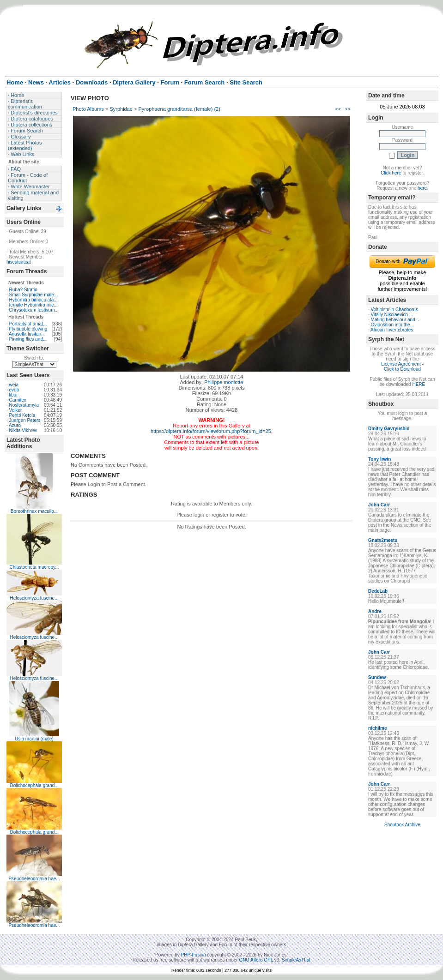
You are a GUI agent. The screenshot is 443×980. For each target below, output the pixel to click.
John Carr (379, 505)
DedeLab (378, 591)
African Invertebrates (392, 330)
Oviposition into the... (392, 325)
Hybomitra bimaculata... (33, 300)
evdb (14, 390)
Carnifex (18, 400)
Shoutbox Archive (402, 825)
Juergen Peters (25, 420)
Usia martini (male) (34, 739)
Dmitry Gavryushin (389, 429)
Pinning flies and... (28, 339)
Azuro (15, 425)
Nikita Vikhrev (23, 430)
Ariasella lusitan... (27, 334)
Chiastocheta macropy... (34, 567)
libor (14, 395)
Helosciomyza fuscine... (34, 598)
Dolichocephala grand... (34, 785)
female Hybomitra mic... (33, 305)
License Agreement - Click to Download (402, 367)
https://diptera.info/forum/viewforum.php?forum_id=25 (211, 431)
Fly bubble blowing (28, 329)
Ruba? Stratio (23, 290)
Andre (375, 611)
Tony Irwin (379, 459)
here (422, 188)
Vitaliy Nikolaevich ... (392, 315)
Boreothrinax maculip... (34, 511)
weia (14, 385)
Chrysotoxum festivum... (34, 310)
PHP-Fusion (194, 955)
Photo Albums (88, 109)
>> (348, 109)
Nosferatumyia (24, 405)
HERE (419, 384)
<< (338, 109)
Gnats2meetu (383, 540)
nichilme (378, 728)
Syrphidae (121, 109)
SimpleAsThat (296, 960)
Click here (391, 173)
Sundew (377, 677)
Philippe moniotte (224, 382)
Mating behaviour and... (395, 320)
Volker (16, 410)
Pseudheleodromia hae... (34, 879)
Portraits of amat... (28, 324)
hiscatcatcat (19, 262)
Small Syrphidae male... (34, 295)
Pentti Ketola (22, 415)
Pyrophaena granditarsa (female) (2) (179, 109)
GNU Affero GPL (256, 960)
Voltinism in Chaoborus (394, 310)
